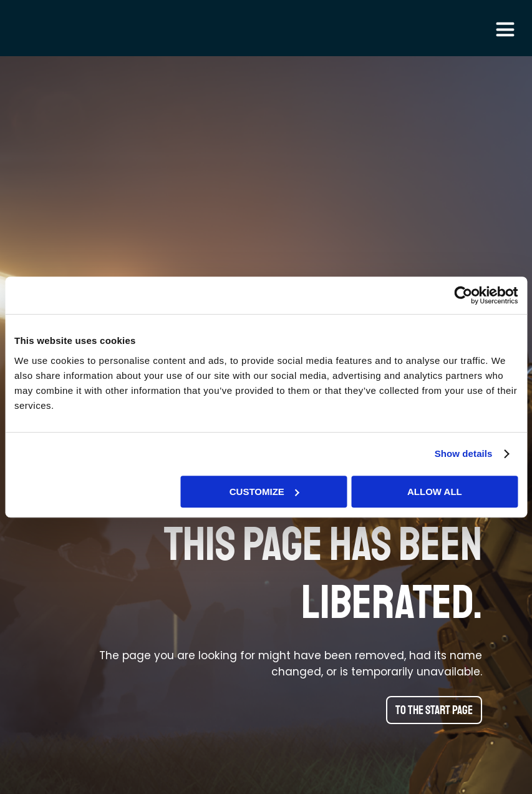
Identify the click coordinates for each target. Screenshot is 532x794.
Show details (464, 453)
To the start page (434, 710)
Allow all (435, 492)
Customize (264, 492)
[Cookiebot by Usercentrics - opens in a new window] (463, 295)
